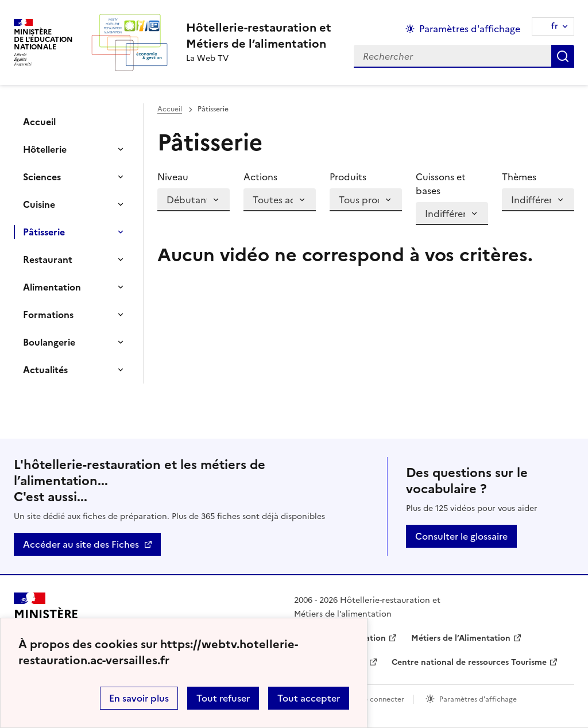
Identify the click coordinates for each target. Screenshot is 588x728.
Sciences (42, 177)
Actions (260, 177)
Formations (48, 315)
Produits (348, 177)
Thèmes (519, 177)
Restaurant (48, 260)
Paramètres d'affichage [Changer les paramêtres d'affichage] (470, 29)
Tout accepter (309, 698)
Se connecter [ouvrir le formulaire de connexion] (382, 699)
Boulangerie (49, 342)
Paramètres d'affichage (478, 699)
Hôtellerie (45, 149)
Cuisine (39, 204)
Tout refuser (223, 698)
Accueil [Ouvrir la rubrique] (39, 122)
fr (555, 26)
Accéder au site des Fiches (81, 544)
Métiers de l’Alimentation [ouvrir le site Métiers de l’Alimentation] (461, 638)
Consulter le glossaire (461, 536)
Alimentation (52, 287)
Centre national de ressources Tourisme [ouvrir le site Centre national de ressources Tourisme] (469, 662)
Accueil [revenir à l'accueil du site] (170, 109)
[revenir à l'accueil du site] (259, 36)
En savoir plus (139, 698)
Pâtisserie (44, 232)
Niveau (173, 177)
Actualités (45, 370)
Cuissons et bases (441, 184)
